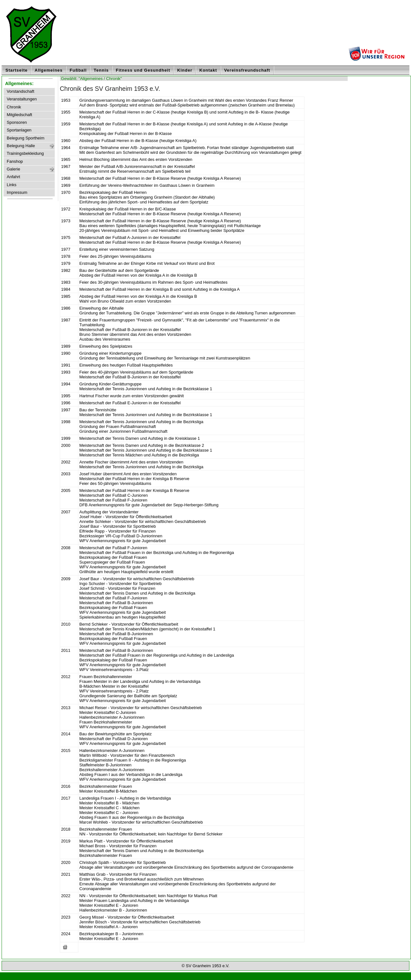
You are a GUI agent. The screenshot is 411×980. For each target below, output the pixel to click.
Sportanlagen (19, 130)
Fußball (78, 70)
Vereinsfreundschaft (247, 70)
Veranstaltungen (22, 99)
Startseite (16, 70)
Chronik (14, 107)
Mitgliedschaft (19, 115)
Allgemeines (49, 70)
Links (12, 185)
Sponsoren (17, 122)
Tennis (101, 70)
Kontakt (208, 70)
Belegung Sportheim (26, 138)
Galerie (13, 169)
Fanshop (15, 162)
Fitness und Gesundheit (143, 70)
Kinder (185, 70)
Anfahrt (13, 177)
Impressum (17, 193)
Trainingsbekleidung (25, 154)
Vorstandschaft (20, 91)
